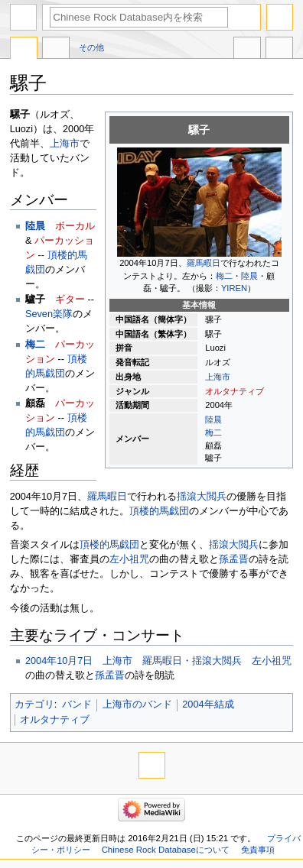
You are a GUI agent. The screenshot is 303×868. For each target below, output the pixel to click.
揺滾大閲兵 (202, 497)
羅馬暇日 (204, 263)
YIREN (234, 288)
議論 (56, 50)
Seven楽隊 (49, 314)
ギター (70, 300)
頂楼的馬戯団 (159, 511)
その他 (91, 47)
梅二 (224, 276)
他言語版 (247, 50)
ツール (279, 50)
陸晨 (249, 276)
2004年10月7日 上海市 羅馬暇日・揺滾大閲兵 (134, 661)
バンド (77, 704)
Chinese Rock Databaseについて (166, 850)
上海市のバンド (137, 704)
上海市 (218, 377)
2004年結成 (208, 704)
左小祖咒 (129, 559)
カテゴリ (34, 704)
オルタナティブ (235, 391)
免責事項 (258, 850)
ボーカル (75, 226)
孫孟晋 (234, 559)
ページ (24, 50)
